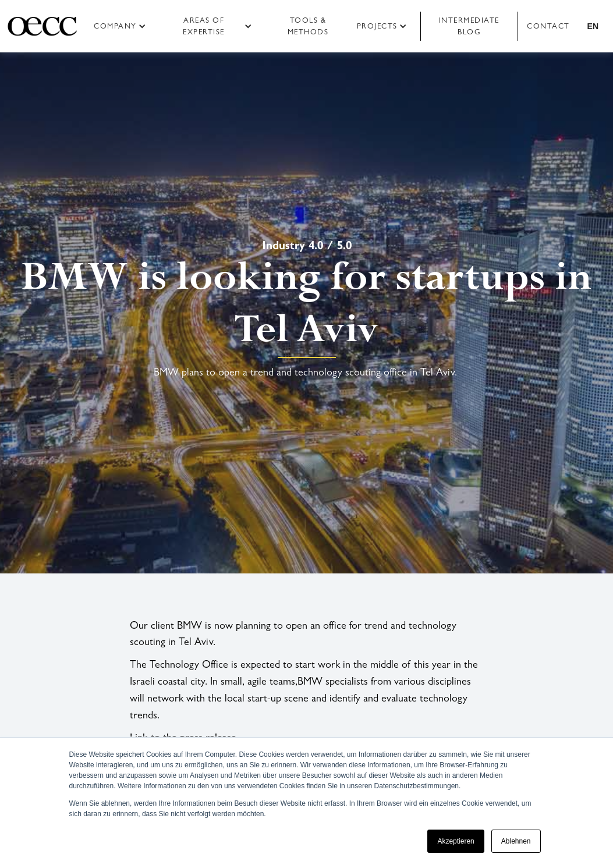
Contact (548, 26)
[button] (124, 26)
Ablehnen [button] (516, 841)
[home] (42, 26)
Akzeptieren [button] (456, 841)
